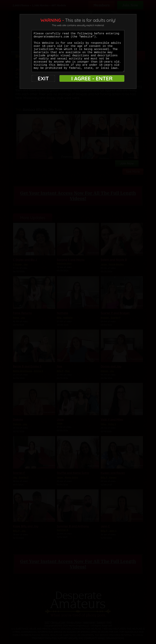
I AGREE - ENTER (92, 78)
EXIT (43, 78)
